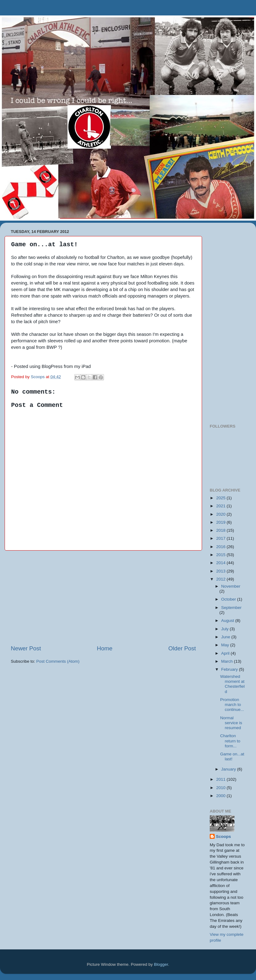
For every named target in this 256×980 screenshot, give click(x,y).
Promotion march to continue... (232, 705)
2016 (221, 547)
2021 (221, 506)
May (226, 645)
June (226, 637)
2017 (221, 538)
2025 (221, 498)
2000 (221, 796)
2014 (221, 563)
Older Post (182, 648)
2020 (221, 514)
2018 (221, 530)
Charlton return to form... (230, 741)
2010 (221, 788)
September (231, 608)
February (230, 669)
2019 (221, 522)
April (226, 653)
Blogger (161, 964)
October (229, 599)
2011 (221, 779)
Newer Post (26, 648)
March (227, 661)
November (231, 586)
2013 (221, 571)
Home (105, 648)
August (228, 621)
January (229, 769)
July (225, 629)
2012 (221, 579)
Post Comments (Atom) (58, 661)
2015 (221, 555)
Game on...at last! (232, 756)
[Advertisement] (103, 598)
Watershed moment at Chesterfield (233, 684)
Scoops (223, 836)
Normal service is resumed (231, 723)
